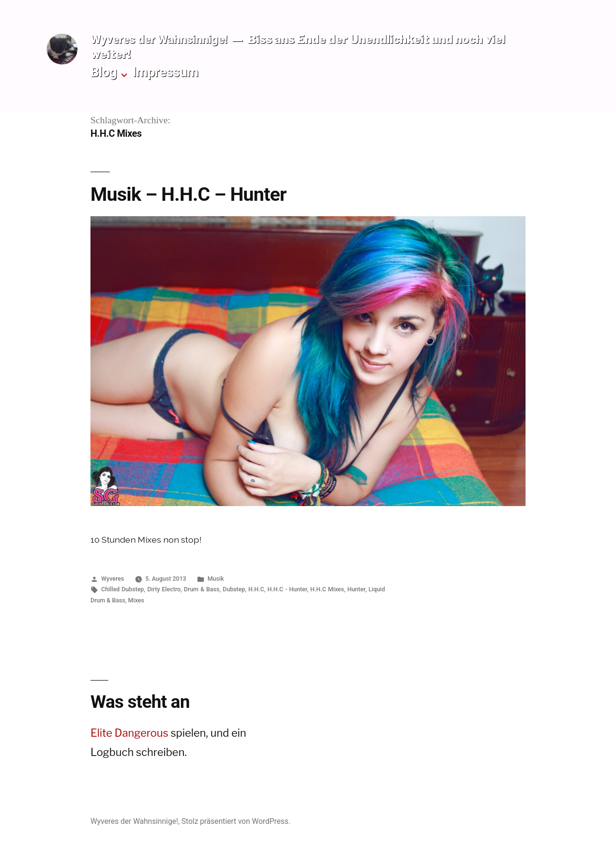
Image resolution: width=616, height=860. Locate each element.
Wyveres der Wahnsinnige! (159, 39)
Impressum (165, 72)
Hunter (356, 589)
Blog (104, 72)
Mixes (136, 600)
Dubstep (234, 589)
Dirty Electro (164, 589)
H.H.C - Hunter (287, 589)
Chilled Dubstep (122, 589)
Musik (216, 579)
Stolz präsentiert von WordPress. (236, 821)
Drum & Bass (202, 589)
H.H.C (256, 589)
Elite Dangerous (129, 733)
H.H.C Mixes (327, 589)
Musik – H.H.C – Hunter (188, 194)
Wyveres (112, 579)
